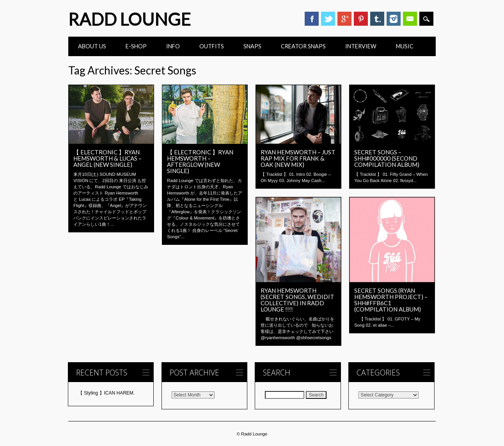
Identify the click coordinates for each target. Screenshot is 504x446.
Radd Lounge (130, 19)
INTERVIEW (361, 46)
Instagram (394, 19)
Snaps (252, 46)
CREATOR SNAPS (303, 46)
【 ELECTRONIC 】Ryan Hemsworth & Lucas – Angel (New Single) (107, 158)
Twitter (328, 19)
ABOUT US (92, 46)
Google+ (344, 19)
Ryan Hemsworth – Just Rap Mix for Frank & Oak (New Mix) (298, 158)
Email (410, 19)
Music (405, 46)
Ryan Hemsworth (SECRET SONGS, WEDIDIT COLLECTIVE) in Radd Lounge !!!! (297, 300)
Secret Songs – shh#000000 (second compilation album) (387, 158)
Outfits (212, 46)
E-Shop (136, 46)
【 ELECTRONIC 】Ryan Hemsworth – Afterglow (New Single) (200, 161)
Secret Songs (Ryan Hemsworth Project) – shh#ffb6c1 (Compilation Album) (391, 300)
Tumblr (377, 19)
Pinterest (361, 19)
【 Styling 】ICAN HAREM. (106, 393)
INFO (173, 46)
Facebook (312, 19)
